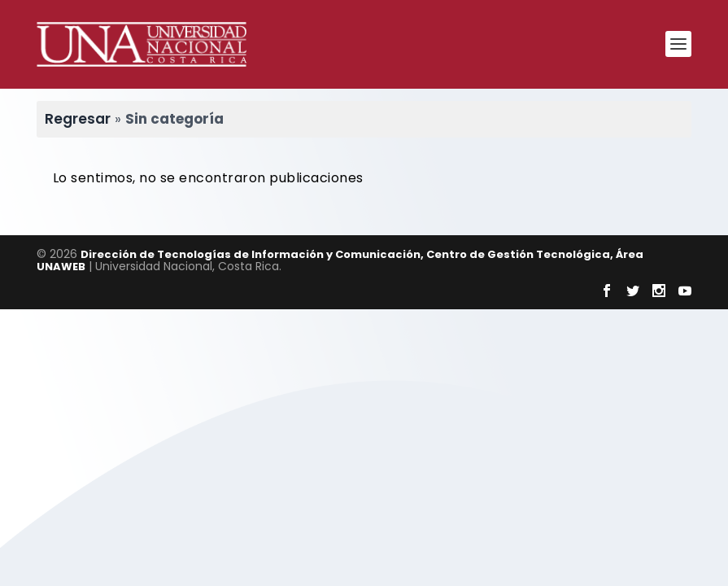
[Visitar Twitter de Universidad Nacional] (633, 291)
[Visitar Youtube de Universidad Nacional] (685, 291)
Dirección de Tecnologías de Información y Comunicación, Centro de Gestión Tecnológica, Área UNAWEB (340, 260)
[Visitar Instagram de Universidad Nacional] (659, 291)
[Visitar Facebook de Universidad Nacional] (607, 291)
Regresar (78, 119)
